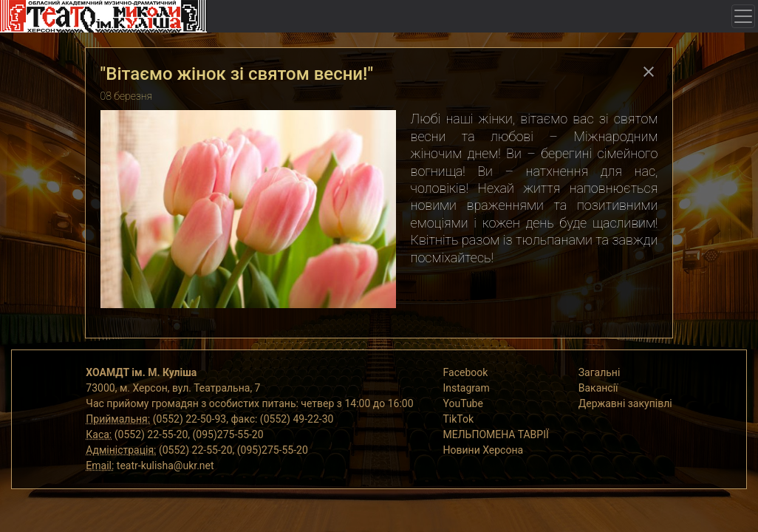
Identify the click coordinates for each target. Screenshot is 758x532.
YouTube (463, 403)
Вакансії (598, 388)
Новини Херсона (484, 450)
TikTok (459, 419)
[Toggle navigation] (743, 16)
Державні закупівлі (625, 403)
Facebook (466, 372)
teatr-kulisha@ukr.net (165, 465)
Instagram (467, 388)
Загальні (600, 372)
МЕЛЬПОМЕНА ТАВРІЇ (496, 434)
